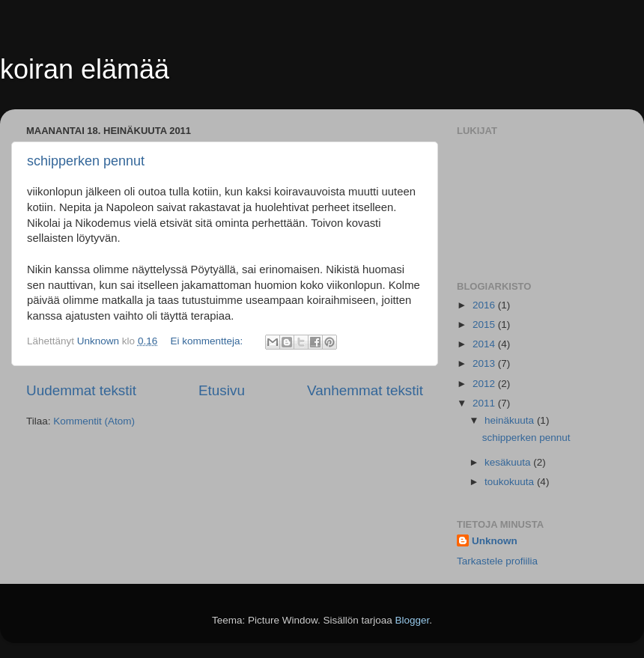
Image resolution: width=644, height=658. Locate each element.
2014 (485, 344)
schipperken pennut (86, 161)
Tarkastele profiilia (497, 561)
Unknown (495, 541)
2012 (485, 384)
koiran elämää (85, 69)
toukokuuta (511, 482)
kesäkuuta (509, 462)
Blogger (413, 620)
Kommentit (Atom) (94, 421)
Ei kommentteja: (208, 341)
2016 (485, 305)
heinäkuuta (511, 420)
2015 (485, 325)
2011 (485, 403)
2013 (485, 363)
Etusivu (222, 390)
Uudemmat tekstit (81, 390)
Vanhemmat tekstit (365, 390)
